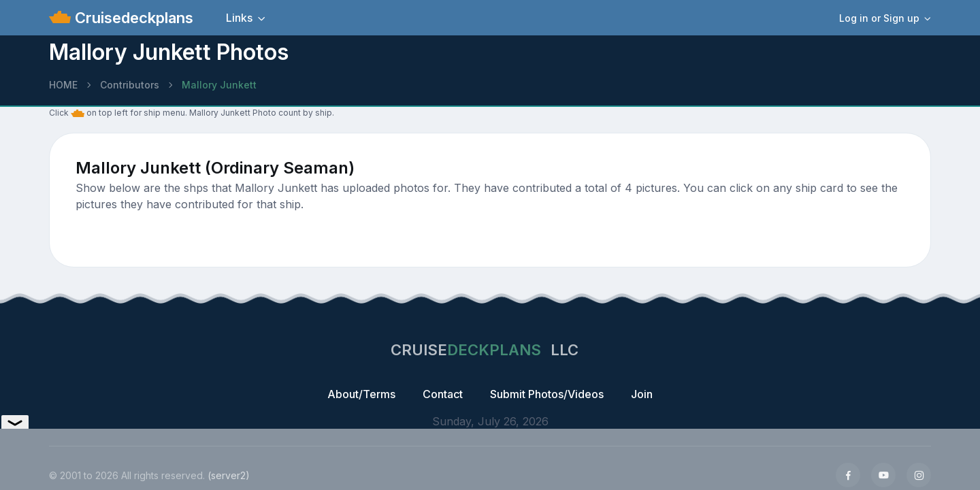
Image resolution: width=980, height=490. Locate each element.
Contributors (130, 85)
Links (239, 18)
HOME (63, 85)
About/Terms (361, 394)
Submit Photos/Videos (547, 394)
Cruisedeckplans (132, 18)
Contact (443, 394)
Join (642, 394)
